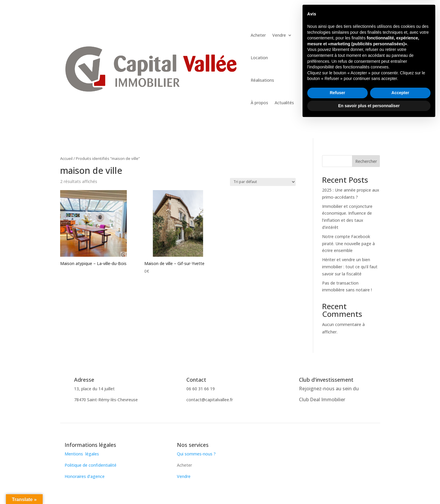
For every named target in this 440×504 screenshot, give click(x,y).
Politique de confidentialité (91, 465)
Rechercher (366, 161)
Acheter (258, 35)
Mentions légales (82, 454)
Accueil (66, 158)
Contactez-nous (347, 31)
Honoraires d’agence (85, 476)
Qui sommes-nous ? (197, 454)
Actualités (284, 103)
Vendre (279, 35)
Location (259, 58)
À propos (259, 103)
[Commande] (263, 182)
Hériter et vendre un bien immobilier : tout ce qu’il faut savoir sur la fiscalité (350, 267)
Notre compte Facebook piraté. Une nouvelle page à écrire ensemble (348, 244)
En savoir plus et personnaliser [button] (369, 488)
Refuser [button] (337, 475)
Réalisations (262, 80)
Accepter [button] (400, 475)
